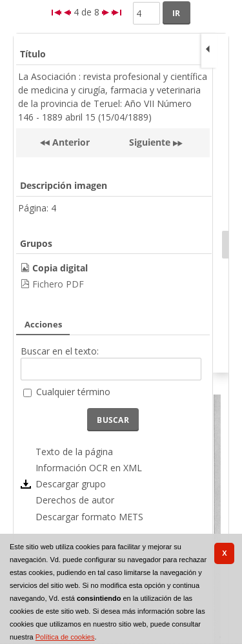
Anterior (70, 142)
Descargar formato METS (89, 517)
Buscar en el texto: (60, 351)
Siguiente (150, 142)
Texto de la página (74, 452)
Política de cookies (65, 637)
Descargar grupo (71, 484)
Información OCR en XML (89, 468)
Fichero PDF (58, 284)
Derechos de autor (75, 500)
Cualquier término (73, 392)
